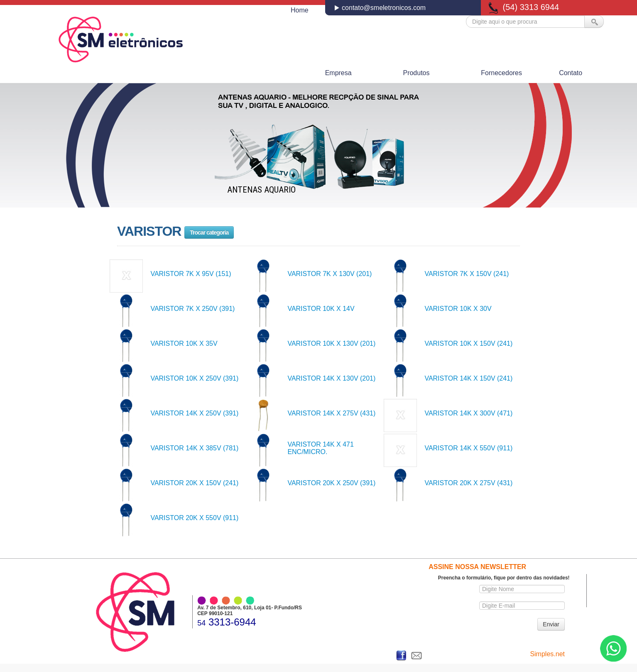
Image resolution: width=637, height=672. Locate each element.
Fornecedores (501, 73)
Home (300, 10)
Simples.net (547, 654)
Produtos (416, 73)
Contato (571, 73)
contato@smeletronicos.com (383, 8)
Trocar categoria (209, 232)
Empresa (338, 73)
